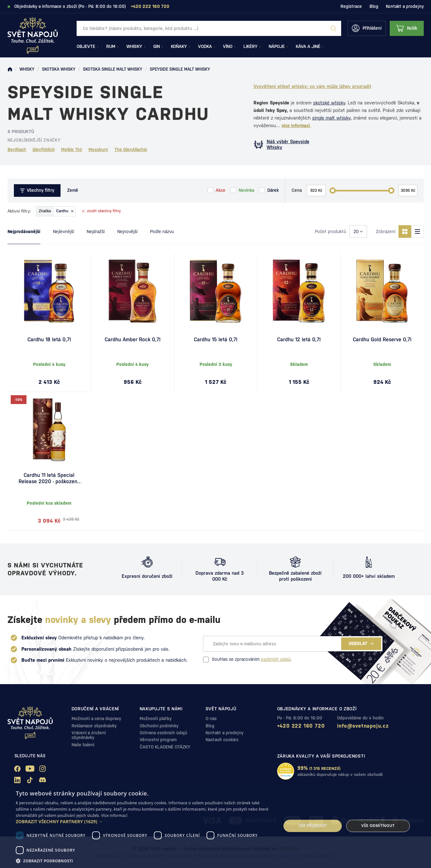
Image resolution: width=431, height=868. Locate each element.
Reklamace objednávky (94, 726)
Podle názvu (162, 232)
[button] (145, 822)
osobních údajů (276, 659)
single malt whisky (331, 118)
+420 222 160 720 (301, 726)
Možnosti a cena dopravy (96, 718)
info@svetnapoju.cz (363, 726)
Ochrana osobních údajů (163, 733)
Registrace (351, 6)
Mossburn (98, 150)
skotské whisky (329, 103)
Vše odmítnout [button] (378, 826)
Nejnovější (127, 232)
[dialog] (216, 826)
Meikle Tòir (72, 150)
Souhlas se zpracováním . (247, 660)
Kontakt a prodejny (405, 6)
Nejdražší (96, 232)
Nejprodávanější (24, 232)
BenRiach (17, 150)
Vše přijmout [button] (313, 826)
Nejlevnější (64, 232)
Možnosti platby (156, 718)
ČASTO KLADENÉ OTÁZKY (165, 747)
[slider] (333, 191)
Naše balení (83, 745)
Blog (374, 6)
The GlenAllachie (131, 150)
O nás (211, 718)
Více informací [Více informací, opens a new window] (114, 815)
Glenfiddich (44, 150)
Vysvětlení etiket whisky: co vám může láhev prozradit (312, 86)
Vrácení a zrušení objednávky (89, 735)
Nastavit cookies (222, 740)
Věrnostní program (158, 740)
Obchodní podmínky (159, 726)
